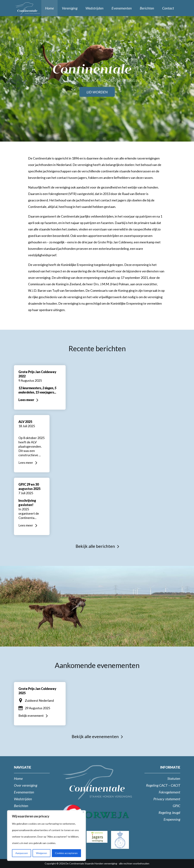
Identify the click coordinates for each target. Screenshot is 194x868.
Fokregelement (170, 792)
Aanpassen (22, 853)
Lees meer (26, 400)
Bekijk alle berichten (95, 546)
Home (49, 8)
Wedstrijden (94, 8)
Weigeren (41, 853)
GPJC (176, 806)
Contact (168, 8)
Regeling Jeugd (169, 812)
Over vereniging (26, 785)
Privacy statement (167, 799)
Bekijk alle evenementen (95, 736)
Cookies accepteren (66, 853)
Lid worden (97, 92)
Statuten (174, 778)
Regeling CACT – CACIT (163, 785)
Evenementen (122, 8)
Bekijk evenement (31, 716)
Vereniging (70, 8)
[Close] (83, 812)
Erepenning (172, 819)
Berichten (147, 8)
